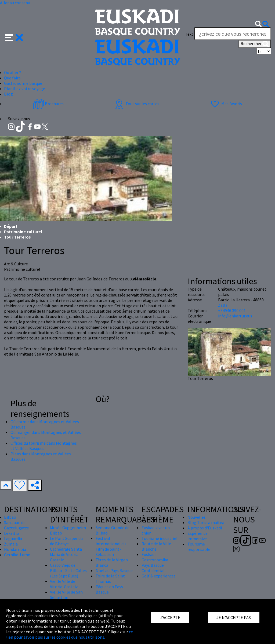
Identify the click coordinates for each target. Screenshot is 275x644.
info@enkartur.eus (235, 316)
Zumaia (11, 544)
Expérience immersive (198, 536)
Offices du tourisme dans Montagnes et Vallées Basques (44, 446)
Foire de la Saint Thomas (110, 579)
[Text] (233, 34)
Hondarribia (15, 549)
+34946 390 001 (232, 310)
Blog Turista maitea (206, 522)
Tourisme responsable (199, 547)
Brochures (48, 104)
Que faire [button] (12, 78)
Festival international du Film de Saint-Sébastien (111, 546)
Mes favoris (226, 104)
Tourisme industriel (160, 538)
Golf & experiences (159, 576)
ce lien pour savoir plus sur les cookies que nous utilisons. (70, 634)
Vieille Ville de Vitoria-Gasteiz (64, 584)
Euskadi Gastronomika (155, 557)
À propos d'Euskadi (205, 528)
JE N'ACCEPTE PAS (234, 617)
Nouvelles (197, 517)
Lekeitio (12, 533)
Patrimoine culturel (23, 232)
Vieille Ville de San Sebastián (66, 595)
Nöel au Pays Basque (114, 570)
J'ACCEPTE (170, 617)
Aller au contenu (15, 3)
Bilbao (10, 517)
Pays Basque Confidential (153, 568)
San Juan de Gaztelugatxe (17, 525)
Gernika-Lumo (17, 555)
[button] (14, 37)
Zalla (223, 305)
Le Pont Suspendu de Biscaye (66, 541)
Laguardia (13, 539)
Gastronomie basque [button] (23, 83)
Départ (11, 226)
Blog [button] (8, 94)
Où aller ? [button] (13, 72)
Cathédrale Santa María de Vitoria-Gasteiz (66, 554)
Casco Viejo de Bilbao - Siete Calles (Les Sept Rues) (68, 570)
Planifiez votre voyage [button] (25, 89)
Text (189, 34)
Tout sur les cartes (136, 104)
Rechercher (255, 44)
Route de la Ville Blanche (156, 546)
